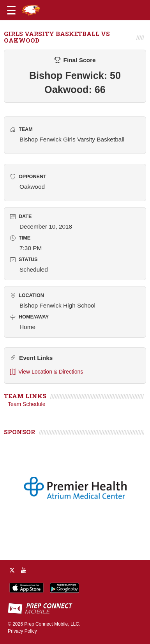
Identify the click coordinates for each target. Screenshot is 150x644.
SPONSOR (19, 432)
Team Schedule (27, 404)
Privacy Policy (22, 631)
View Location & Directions (47, 372)
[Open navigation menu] (11, 10)
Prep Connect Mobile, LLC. (52, 624)
